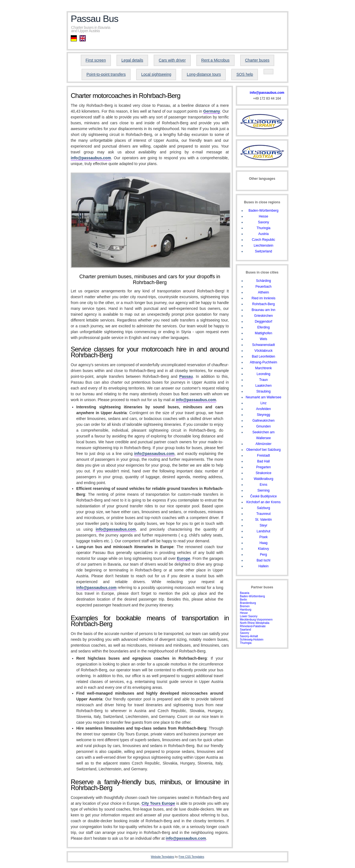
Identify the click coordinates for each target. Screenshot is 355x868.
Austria (263, 234)
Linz (263, 403)
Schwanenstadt (263, 345)
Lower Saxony (249, 616)
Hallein (264, 566)
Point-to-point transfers (106, 74)
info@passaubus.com (91, 158)
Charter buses (257, 60)
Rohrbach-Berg (263, 304)
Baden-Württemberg (263, 211)
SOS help (245, 74)
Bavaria (245, 593)
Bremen (245, 606)
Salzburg (263, 508)
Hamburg (246, 610)
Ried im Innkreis (263, 298)
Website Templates (163, 857)
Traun (264, 380)
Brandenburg (248, 603)
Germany (212, 111)
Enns (263, 485)
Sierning (263, 490)
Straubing (263, 391)
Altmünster (263, 444)
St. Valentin (263, 520)
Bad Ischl (263, 560)
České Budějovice (263, 496)
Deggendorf (264, 322)
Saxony (263, 222)
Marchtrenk (263, 368)
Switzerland (263, 251)
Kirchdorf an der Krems (263, 502)
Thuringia (263, 228)
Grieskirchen (263, 316)
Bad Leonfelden (263, 356)
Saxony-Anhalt (249, 636)
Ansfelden (263, 409)
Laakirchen (264, 386)
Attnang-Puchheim (264, 362)
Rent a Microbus (215, 60)
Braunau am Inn (263, 310)
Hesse (263, 216)
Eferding (264, 327)
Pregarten (264, 467)
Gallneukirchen (263, 421)
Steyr (263, 525)
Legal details (132, 60)
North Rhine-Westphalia (255, 623)
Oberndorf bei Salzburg (263, 450)
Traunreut (263, 514)
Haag (264, 543)
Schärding (263, 281)
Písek (263, 537)
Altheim (263, 292)
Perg (263, 555)
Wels (263, 339)
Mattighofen (264, 333)
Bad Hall (263, 461)
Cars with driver (172, 60)
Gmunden (264, 426)
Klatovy (263, 549)
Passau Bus (94, 19)
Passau (186, 376)
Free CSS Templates (191, 857)
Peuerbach (263, 287)
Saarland (245, 630)
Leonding (263, 374)
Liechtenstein (264, 246)
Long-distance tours (204, 74)
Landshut (263, 531)
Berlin (244, 600)
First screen (96, 60)
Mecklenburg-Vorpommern (256, 620)
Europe (184, 558)
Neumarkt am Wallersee (263, 397)
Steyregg (263, 415)
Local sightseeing (156, 74)
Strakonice (264, 473)
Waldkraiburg (263, 479)
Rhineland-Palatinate (253, 626)
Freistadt (264, 455)
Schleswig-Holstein (252, 640)
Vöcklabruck (263, 351)
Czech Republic (263, 240)
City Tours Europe (158, 803)
